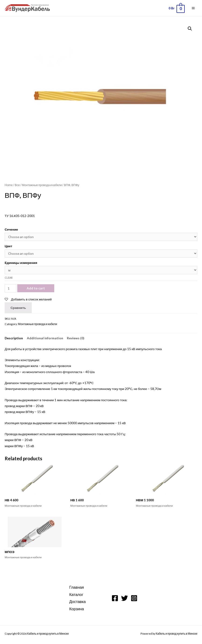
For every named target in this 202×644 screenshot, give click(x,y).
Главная (76, 587)
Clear (9, 278)
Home (9, 185)
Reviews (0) (76, 338)
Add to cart (36, 288)
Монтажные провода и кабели (42, 185)
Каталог (76, 594)
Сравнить (18, 308)
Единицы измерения (21, 263)
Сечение (11, 229)
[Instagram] (134, 598)
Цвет (8, 246)
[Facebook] (115, 598)
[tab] (14, 338)
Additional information (45, 338)
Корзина (77, 609)
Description (14, 338)
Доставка (77, 601)
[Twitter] (124, 598)
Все (17, 185)
